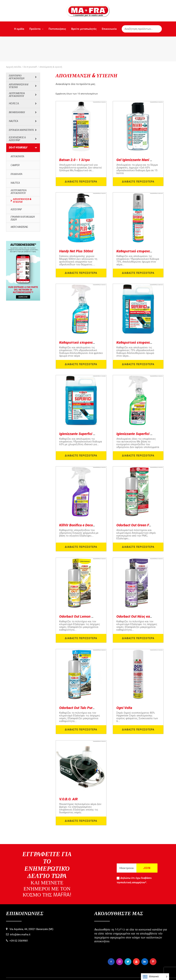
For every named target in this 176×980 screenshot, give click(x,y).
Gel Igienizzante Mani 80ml (137, 135)
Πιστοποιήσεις (57, 29)
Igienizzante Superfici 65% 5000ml (86, 409)
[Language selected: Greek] (155, 977)
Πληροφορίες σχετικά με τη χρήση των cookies (57, 972)
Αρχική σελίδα (13, 42)
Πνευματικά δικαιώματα (118, 972)
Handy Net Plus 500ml (76, 226)
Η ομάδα (19, 29)
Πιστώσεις (138, 972)
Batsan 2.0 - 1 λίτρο (75, 135)
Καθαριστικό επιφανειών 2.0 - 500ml (88, 317)
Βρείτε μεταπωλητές (84, 29)
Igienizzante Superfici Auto (137, 409)
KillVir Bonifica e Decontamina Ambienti (90, 500)
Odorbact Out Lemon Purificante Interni (89, 591)
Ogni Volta (124, 683)
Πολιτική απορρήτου (94, 972)
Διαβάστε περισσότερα (81, 157)
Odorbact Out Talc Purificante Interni (87, 683)
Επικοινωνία (109, 29)
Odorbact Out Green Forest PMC (141, 500)
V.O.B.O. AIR (69, 774)
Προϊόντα (36, 29)
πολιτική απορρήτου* (134, 858)
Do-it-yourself (30, 42)
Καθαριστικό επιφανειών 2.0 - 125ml (145, 226)
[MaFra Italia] (88, 11)
